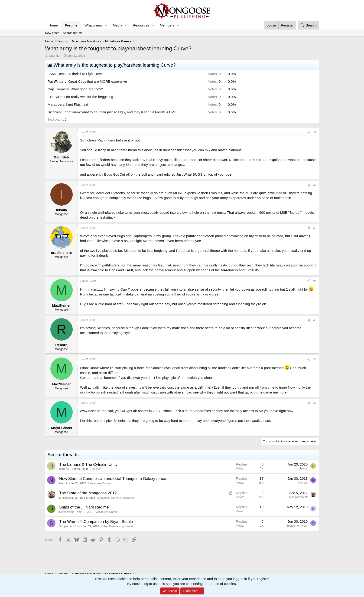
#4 (315, 281)
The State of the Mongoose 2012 (88, 493)
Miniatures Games (99, 483)
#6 (315, 359)
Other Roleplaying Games (117, 526)
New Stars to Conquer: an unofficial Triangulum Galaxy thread (113, 479)
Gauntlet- (55, 56)
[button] (106, 25)
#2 (315, 185)
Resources (141, 25)
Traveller (95, 469)
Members (167, 25)
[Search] (308, 25)
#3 (315, 228)
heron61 (64, 469)
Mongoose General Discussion (116, 498)
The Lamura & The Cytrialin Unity (88, 464)
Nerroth (64, 483)
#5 (315, 320)
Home (53, 25)
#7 (315, 403)
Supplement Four (70, 526)
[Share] (309, 133)
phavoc (303, 469)
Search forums (73, 33)
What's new (93, 25)
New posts (52, 33)
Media (118, 25)
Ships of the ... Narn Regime (84, 507)
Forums (71, 25)
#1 (315, 132)
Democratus (67, 512)
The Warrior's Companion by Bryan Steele (96, 522)
